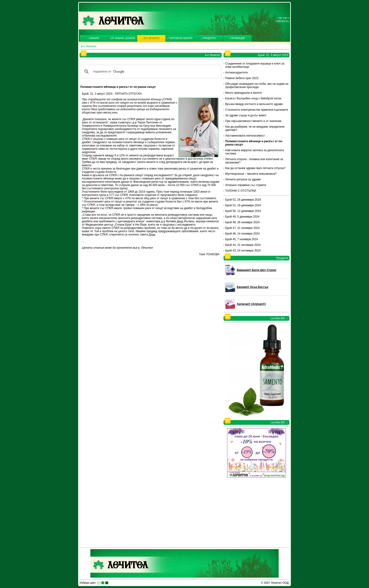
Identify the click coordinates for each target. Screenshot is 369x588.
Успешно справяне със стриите (246, 185)
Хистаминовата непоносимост (245, 136)
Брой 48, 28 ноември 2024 (242, 222)
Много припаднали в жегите (243, 93)
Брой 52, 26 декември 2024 (243, 200)
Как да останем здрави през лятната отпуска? (255, 168)
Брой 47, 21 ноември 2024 (242, 228)
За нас (283, 18)
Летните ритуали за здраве (243, 179)
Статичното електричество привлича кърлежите (257, 110)
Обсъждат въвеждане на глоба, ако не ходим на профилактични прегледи (257, 85)
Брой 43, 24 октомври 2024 (243, 251)
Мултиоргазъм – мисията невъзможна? (251, 174)
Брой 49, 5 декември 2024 (242, 217)
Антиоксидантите (237, 73)
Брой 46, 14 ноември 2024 (242, 234)
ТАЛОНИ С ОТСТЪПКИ (241, 191)
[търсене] (150, 72)
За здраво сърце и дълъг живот (246, 115)
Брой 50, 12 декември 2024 (243, 211)
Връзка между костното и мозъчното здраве (254, 104)
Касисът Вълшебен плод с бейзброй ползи (253, 98)
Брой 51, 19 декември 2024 (243, 205)
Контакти (282, 21)
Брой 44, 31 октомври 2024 (243, 245)
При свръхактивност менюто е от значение (253, 121)
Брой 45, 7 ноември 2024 (242, 239)
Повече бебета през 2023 (242, 78)
